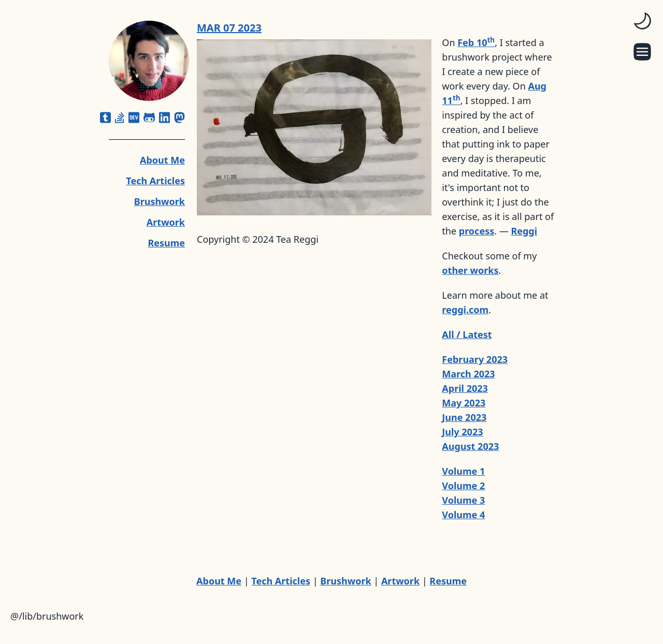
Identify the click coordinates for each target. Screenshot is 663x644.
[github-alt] (149, 118)
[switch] (642, 21)
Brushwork (160, 201)
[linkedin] (164, 118)
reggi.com (465, 310)
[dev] (134, 118)
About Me (162, 160)
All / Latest (467, 334)
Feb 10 (476, 42)
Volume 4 (463, 515)
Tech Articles (155, 181)
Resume (166, 243)
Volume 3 (463, 500)
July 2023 (462, 432)
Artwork (166, 222)
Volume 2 (463, 486)
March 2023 (468, 374)
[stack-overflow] (120, 118)
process (477, 231)
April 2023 (465, 388)
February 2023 (475, 359)
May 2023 (464, 403)
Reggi (524, 231)
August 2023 (470, 446)
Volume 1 (463, 471)
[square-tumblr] (105, 118)
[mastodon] (179, 118)
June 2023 (464, 417)
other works (470, 270)
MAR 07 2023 (229, 28)
